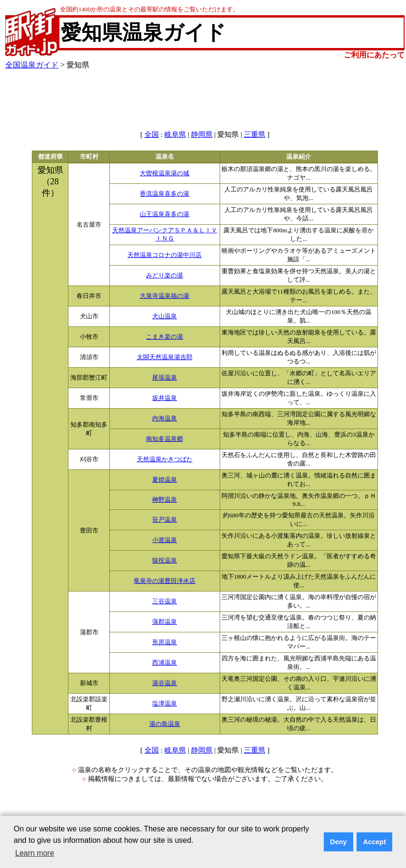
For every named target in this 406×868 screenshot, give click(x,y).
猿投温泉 (164, 561)
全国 (152, 134)
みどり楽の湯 (164, 276)
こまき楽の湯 (164, 337)
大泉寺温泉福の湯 (164, 296)
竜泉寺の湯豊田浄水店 (164, 581)
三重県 (255, 134)
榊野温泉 (164, 500)
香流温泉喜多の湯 (164, 194)
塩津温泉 (164, 704)
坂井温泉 (164, 398)
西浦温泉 (164, 663)
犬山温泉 (164, 316)
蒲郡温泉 (164, 622)
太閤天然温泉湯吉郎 (165, 357)
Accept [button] (375, 842)
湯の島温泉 (165, 724)
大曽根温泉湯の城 (164, 173)
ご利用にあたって (374, 55)
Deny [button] (338, 842)
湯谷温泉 (164, 683)
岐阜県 (175, 134)
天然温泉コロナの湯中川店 (164, 255)
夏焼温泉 (164, 480)
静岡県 (202, 134)
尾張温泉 (164, 378)
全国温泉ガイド (32, 65)
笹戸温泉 (164, 520)
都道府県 (50, 157)
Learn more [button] (35, 853)
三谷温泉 (164, 601)
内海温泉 (164, 419)
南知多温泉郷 (164, 439)
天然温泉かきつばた (165, 459)
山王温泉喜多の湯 (164, 214)
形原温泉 (164, 642)
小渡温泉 (164, 540)
